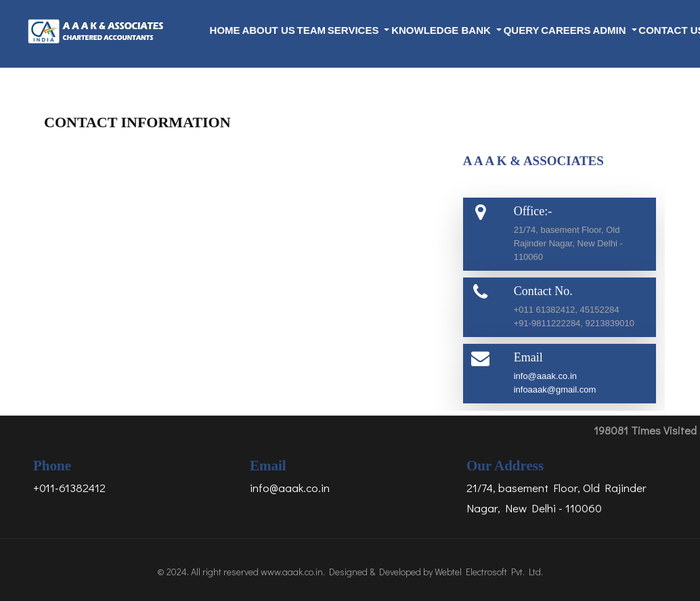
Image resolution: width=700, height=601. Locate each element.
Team (312, 30)
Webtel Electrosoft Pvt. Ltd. (489, 572)
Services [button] (355, 30)
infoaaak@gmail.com (555, 389)
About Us (268, 30)
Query (522, 30)
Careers (566, 30)
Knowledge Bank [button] (442, 30)
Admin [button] (610, 30)
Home (225, 30)
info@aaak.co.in (545, 376)
